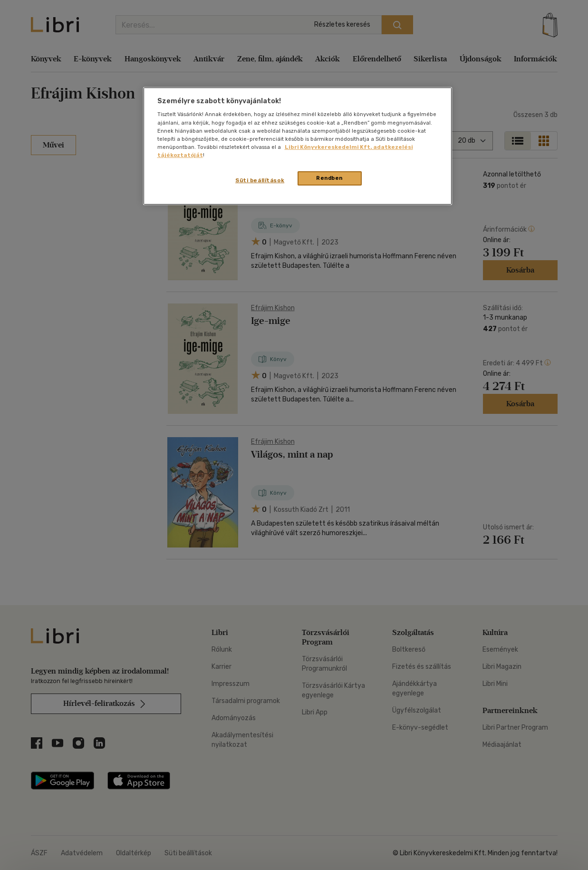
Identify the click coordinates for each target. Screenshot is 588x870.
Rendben (329, 178)
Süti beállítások (260, 180)
